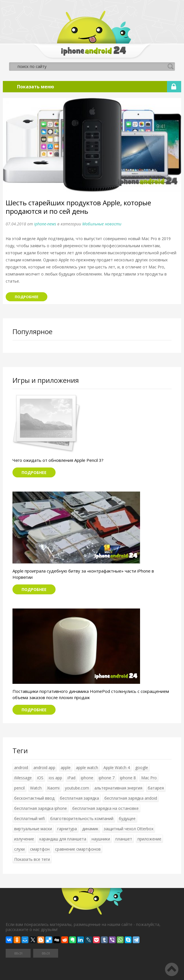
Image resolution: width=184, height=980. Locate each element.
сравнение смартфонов (78, 849)
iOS (40, 778)
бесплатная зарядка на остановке (105, 808)
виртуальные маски (33, 829)
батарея (156, 788)
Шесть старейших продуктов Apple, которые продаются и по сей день (78, 207)
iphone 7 (107, 778)
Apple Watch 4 (117, 767)
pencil (19, 788)
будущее (127, 818)
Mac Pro (149, 778)
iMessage (23, 778)
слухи (19, 849)
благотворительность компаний (82, 818)
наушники (101, 839)
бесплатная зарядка (79, 798)
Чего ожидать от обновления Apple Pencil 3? (58, 460)
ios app (55, 778)
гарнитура (67, 829)
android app (44, 767)
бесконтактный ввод (34, 798)
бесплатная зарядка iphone (41, 808)
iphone (87, 778)
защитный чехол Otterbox (129, 829)
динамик (90, 829)
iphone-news (45, 224)
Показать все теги (32, 859)
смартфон (40, 849)
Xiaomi (53, 788)
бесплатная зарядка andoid (131, 798)
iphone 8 (128, 778)
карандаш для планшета (63, 839)
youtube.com (77, 788)
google (142, 767)
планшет (124, 839)
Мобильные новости (102, 224)
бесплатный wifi (29, 818)
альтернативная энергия (118, 788)
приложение (149, 839)
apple (66, 767)
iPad (71, 778)
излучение (24, 839)
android (21, 767)
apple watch (87, 767)
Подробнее (27, 297)
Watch (36, 788)
